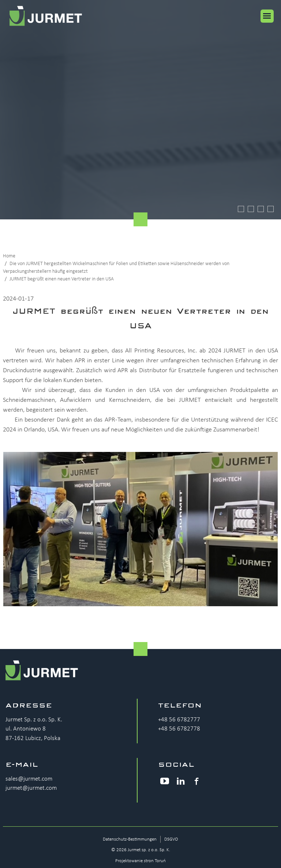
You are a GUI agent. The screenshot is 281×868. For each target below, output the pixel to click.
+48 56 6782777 (179, 720)
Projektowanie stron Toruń (140, 861)
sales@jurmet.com (29, 779)
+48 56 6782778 (179, 729)
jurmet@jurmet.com (31, 788)
